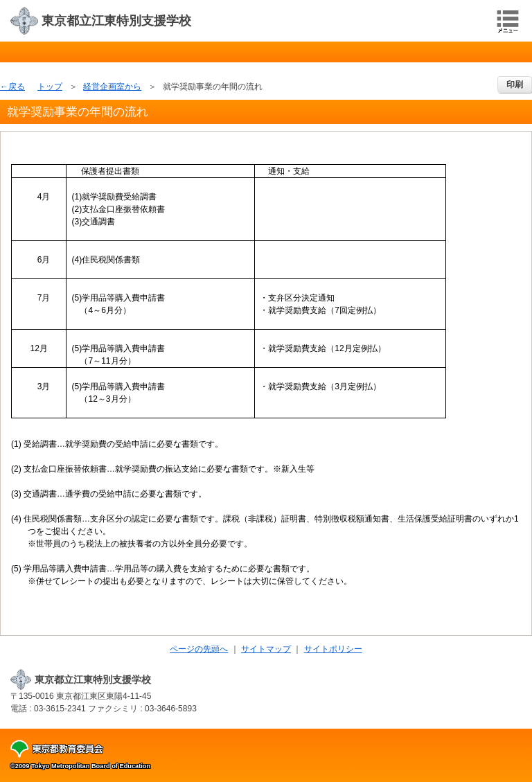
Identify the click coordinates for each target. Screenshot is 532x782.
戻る (17, 87)
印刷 (515, 85)
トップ (50, 87)
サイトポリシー (333, 649)
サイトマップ (266, 649)
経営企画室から (112, 87)
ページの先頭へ (199, 649)
